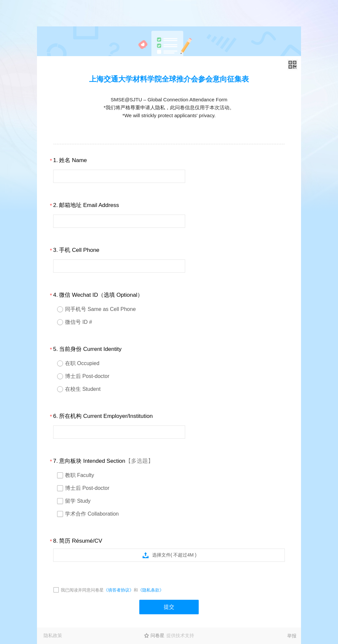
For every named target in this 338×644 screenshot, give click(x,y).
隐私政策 (53, 635)
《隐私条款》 (151, 590)
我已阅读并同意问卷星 (82, 590)
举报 (292, 636)
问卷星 (157, 635)
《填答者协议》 (119, 590)
